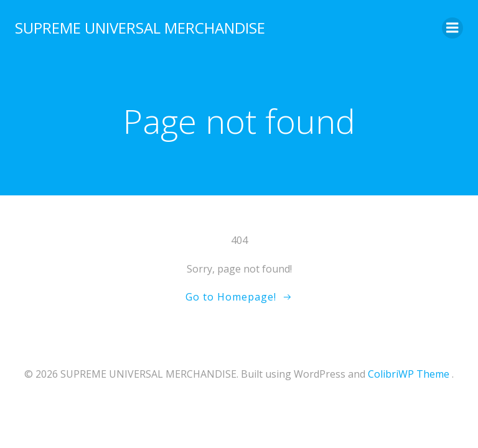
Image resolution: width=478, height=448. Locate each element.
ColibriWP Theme (409, 374)
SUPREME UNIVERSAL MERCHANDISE (140, 28)
